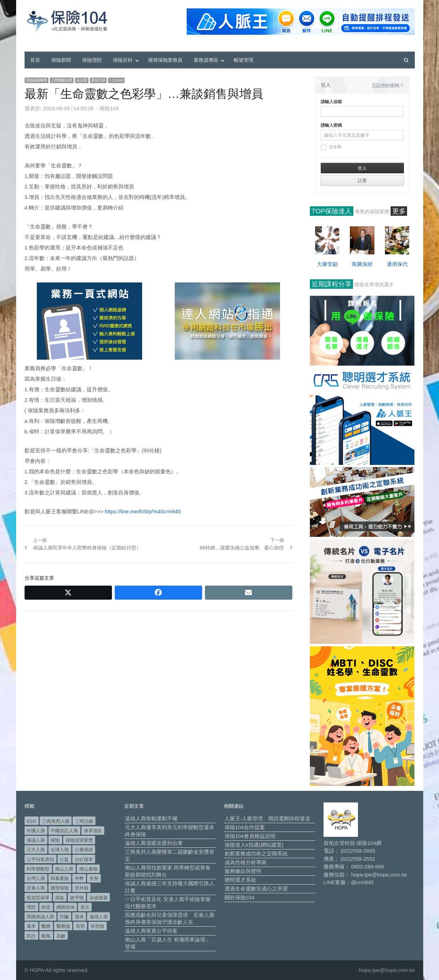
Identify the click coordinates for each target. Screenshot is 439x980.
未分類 (82, 80)
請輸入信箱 (331, 102)
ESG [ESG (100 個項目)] (31, 821)
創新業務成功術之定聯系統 (256, 854)
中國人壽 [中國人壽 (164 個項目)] (36, 831)
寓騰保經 (362, 264)
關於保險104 (240, 897)
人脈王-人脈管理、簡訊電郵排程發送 (268, 818)
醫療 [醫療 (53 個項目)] (46, 926)
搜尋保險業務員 (165, 60)
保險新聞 (61, 60)
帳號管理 (244, 60)
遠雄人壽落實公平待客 (151, 931)
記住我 (331, 147)
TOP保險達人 (332, 211)
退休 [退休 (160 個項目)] (79, 917)
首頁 (35, 60)
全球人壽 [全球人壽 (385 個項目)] (60, 850)
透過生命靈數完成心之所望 (256, 889)
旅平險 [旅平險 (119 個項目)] (77, 898)
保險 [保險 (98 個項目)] (55, 840)
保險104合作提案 (245, 827)
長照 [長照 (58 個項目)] (80, 926)
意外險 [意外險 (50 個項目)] (82, 888)
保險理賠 (92, 60)
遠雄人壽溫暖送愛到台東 (154, 843)
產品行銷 (98, 80)
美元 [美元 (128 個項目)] (85, 907)
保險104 (109, 108)
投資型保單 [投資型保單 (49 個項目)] (38, 898)
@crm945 (362, 882)
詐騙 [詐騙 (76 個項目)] (64, 917)
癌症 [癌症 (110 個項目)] (46, 907)
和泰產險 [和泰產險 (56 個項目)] (60, 878)
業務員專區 (206, 60)
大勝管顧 (327, 264)
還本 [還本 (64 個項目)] (31, 926)
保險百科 (123, 60)
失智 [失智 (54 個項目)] (94, 878)
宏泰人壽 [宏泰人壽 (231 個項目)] (36, 888)
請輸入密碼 (331, 125)
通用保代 (397, 264)
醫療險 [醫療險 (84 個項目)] (63, 926)
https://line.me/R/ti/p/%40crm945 (143, 511)
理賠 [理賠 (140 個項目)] (31, 907)
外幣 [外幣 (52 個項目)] (79, 878)
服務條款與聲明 (243, 871)
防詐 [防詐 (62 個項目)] (31, 936)
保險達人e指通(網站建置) (254, 845)
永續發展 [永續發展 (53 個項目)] (99, 898)
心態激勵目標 (62, 80)
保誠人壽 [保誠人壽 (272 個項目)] (36, 840)
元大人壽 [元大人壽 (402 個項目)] (36, 850)
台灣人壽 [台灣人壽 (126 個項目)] (36, 878)
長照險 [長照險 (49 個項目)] (97, 926)
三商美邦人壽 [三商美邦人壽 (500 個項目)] (56, 821)
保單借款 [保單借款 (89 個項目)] (93, 831)
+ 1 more (117, 80)
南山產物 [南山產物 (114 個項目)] (88, 869)
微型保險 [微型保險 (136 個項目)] (60, 888)
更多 (399, 211)
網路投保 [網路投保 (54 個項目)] (66, 907)
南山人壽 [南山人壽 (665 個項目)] (64, 869)
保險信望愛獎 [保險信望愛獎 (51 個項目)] (79, 840)
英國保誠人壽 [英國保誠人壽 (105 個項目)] (40, 917)
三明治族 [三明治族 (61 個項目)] (84, 821)
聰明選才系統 (240, 880)
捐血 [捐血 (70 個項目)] (60, 898)
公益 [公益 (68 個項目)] (64, 859)
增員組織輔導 (36, 80)
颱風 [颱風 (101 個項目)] (46, 936)
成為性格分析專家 (246, 862)
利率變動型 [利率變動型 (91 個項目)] (38, 869)
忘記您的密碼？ (388, 85)
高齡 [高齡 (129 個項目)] (61, 936)
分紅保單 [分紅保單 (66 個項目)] (84, 859)
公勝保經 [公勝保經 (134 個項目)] (84, 850)
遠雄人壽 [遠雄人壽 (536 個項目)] (99, 917)
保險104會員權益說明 (250, 836)
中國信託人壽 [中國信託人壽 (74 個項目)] (64, 831)
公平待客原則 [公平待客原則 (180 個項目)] (40, 859)
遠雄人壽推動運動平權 (151, 818)
